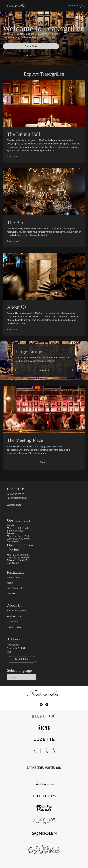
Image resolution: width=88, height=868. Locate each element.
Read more (13, 157)
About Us (31, 55)
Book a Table (74, 6)
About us (44, 462)
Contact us (44, 370)
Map (9, 652)
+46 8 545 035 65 (16, 494)
